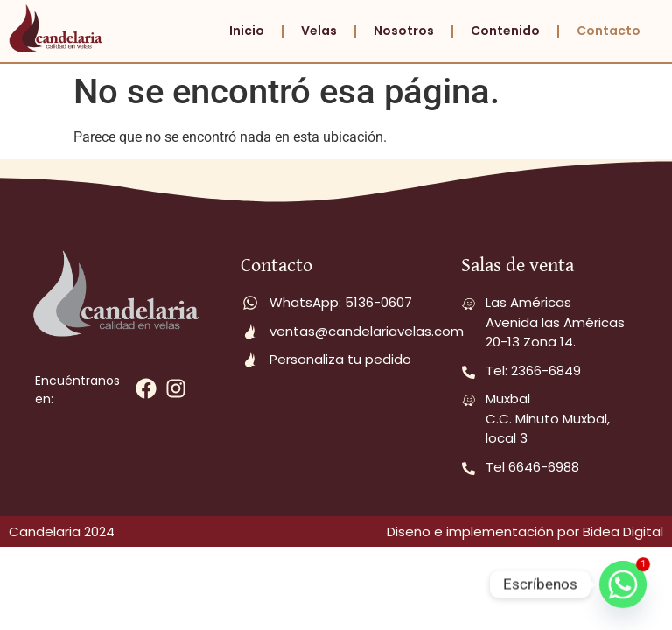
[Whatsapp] (623, 584)
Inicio (247, 31)
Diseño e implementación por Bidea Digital (525, 532)
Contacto (609, 31)
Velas (319, 31)
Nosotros (404, 31)
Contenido (505, 31)
